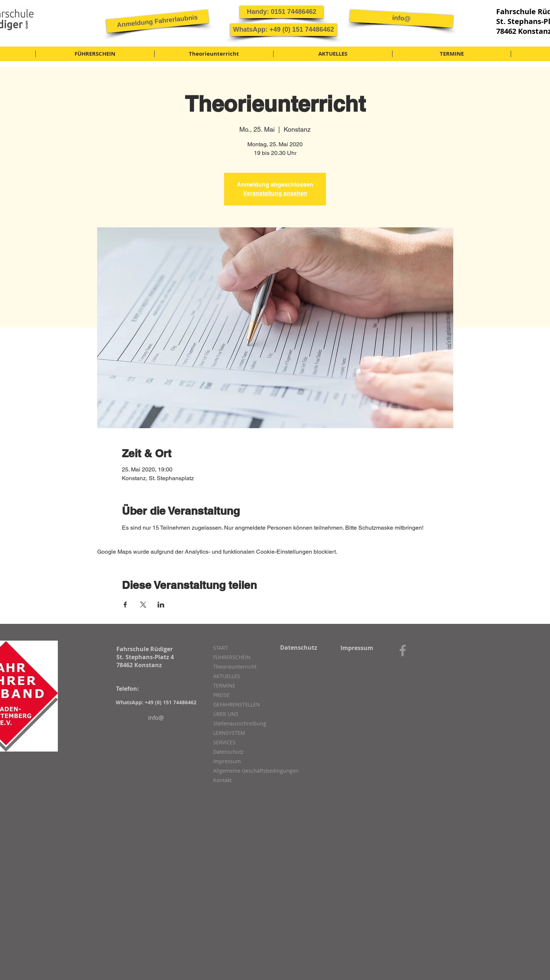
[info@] (401, 18)
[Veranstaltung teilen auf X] (143, 605)
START (221, 648)
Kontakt (222, 780)
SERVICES (224, 742)
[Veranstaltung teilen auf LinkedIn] (161, 605)
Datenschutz (228, 752)
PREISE (221, 695)
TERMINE (224, 686)
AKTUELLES (227, 676)
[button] (157, 21)
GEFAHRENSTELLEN (237, 704)
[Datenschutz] (298, 648)
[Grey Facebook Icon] (403, 650)
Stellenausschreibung (240, 723)
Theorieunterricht (235, 667)
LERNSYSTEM (229, 733)
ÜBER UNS (226, 714)
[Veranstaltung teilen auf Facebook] (125, 605)
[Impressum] (357, 648)
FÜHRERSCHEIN (232, 657)
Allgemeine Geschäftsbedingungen (252, 771)
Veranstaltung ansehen (275, 193)
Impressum (227, 761)
